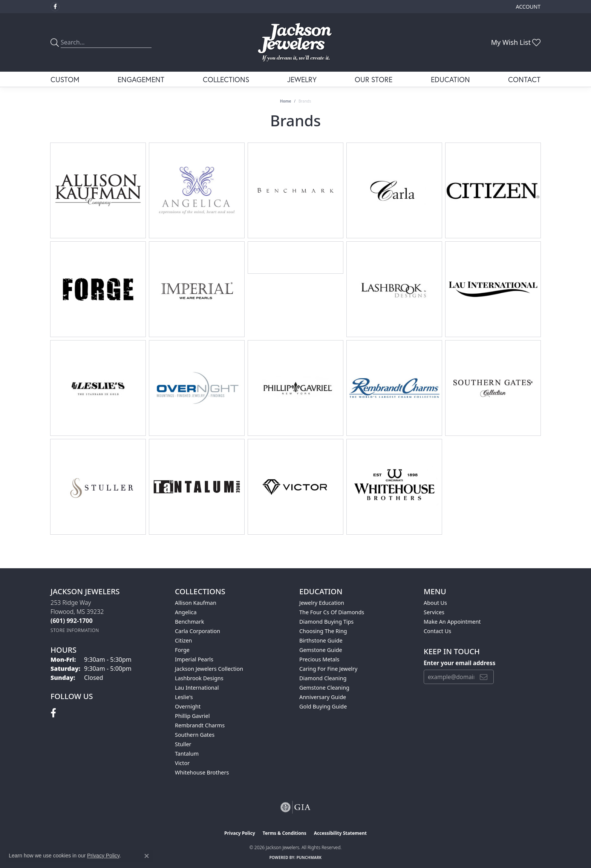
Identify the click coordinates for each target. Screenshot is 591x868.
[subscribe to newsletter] (484, 677)
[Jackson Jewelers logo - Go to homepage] (296, 42)
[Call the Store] (72, 621)
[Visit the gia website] (295, 807)
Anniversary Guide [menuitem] (323, 697)
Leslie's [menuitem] (184, 697)
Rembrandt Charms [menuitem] (200, 725)
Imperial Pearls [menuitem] (194, 659)
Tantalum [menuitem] (187, 754)
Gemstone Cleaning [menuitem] (324, 688)
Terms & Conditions (285, 833)
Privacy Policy (240, 833)
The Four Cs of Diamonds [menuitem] (332, 612)
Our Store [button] (374, 79)
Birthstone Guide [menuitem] (321, 640)
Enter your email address (459, 663)
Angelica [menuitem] (186, 612)
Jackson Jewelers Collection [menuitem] (209, 669)
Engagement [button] (141, 79)
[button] (527, 7)
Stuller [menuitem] (183, 744)
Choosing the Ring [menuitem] (323, 631)
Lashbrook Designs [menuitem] (199, 678)
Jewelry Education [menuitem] (322, 603)
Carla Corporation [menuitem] (198, 631)
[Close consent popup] (147, 856)
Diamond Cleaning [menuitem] (323, 678)
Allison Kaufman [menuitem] (196, 603)
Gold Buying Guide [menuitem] (323, 706)
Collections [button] (226, 79)
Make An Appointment (452, 622)
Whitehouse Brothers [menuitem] (202, 772)
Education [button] (450, 79)
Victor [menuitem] (182, 763)
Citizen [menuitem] (184, 640)
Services (434, 612)
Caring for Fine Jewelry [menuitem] (328, 669)
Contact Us (437, 631)
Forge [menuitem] (182, 650)
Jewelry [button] (302, 79)
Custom (65, 79)
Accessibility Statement (340, 833)
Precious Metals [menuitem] (319, 659)
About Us (435, 603)
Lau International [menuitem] (197, 688)
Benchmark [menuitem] (189, 622)
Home (286, 101)
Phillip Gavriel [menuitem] (192, 716)
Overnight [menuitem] (188, 706)
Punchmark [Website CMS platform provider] (309, 857)
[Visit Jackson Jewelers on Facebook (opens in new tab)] (55, 7)
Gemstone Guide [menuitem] (321, 650)
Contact (524, 79)
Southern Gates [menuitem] (195, 735)
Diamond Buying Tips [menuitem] (326, 622)
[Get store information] (75, 630)
